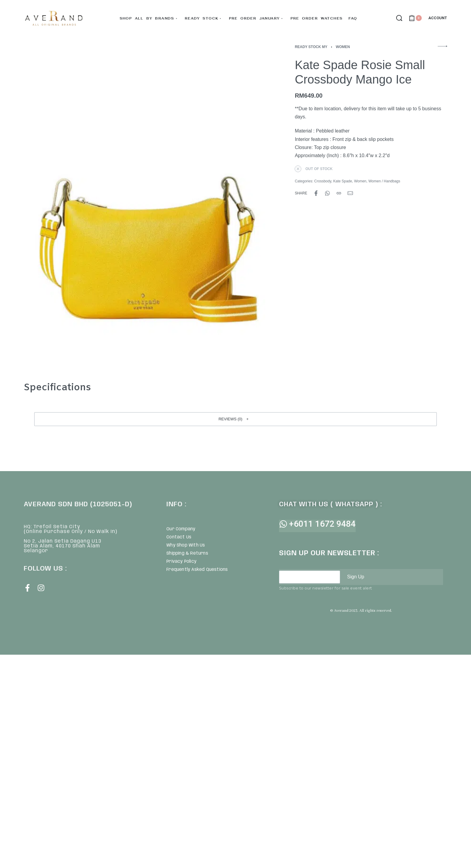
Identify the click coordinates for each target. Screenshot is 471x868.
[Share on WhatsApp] (327, 193)
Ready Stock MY (311, 47)
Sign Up (356, 577)
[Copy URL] (339, 193)
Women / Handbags (384, 181)
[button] (235, 419)
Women (343, 47)
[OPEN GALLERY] (144, 206)
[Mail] (350, 193)
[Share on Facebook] (316, 193)
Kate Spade (343, 181)
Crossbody (323, 181)
